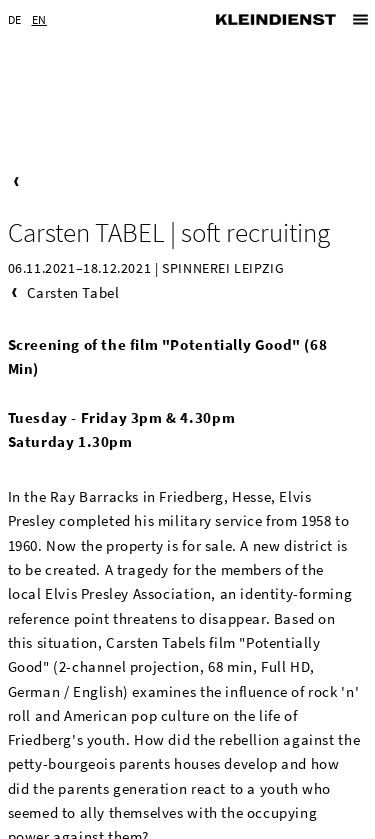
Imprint (161, 822)
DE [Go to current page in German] (15, 19)
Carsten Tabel (73, 194)
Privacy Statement (255, 822)
